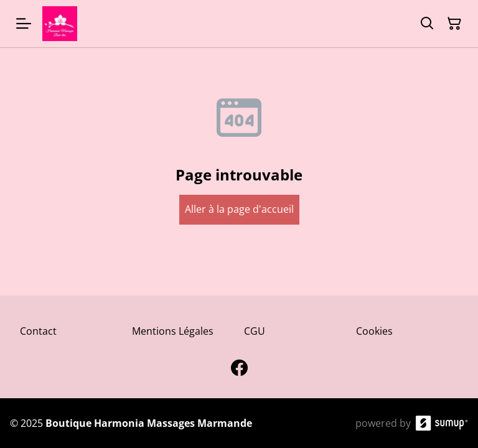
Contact (38, 331)
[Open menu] (24, 24)
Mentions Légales (173, 331)
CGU (255, 331)
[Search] (427, 24)
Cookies (374, 331)
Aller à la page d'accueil (239, 209)
